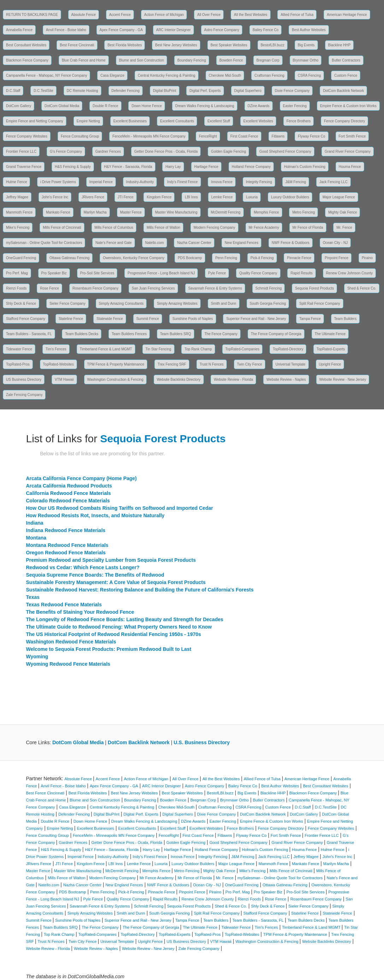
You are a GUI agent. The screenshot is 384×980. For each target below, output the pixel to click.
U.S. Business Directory (202, 742)
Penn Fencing (226, 258)
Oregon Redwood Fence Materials (66, 553)
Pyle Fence (217, 273)
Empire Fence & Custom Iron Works (348, 106)
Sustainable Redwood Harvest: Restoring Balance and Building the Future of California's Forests (140, 590)
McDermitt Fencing (226, 212)
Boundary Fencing (192, 60)
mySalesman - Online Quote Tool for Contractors (44, 243)
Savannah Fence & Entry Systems (215, 288)
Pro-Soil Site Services (97, 273)
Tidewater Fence (19, 349)
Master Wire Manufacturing (176, 212)
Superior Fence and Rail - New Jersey (256, 319)
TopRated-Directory (288, 349)
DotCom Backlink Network (343, 91)
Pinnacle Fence (299, 258)
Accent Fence (120, 15)
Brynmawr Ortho (306, 60)
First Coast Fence (244, 136)
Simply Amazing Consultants (121, 304)
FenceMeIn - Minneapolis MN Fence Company (149, 136)
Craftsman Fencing (269, 75)
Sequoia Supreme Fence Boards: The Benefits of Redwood (95, 575)
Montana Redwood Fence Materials (67, 545)
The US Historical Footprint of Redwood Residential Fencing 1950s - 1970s (114, 634)
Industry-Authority (140, 182)
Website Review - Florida (233, 380)
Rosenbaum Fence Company (95, 288)
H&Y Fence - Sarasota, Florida (128, 167)
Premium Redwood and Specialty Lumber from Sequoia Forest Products (111, 560)
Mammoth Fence (19, 212)
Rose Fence (49, 288)
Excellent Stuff (219, 121)
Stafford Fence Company (26, 319)
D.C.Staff (13, 91)
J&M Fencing (296, 182)
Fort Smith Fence (352, 136)
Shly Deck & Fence (21, 304)
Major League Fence (339, 197)
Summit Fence (148, 319)
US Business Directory (24, 380)
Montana (36, 538)
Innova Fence (222, 182)
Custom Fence (346, 75)
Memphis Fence (266, 212)
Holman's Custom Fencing (305, 167)
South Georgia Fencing (268, 304)
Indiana (35, 523)
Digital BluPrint (165, 91)
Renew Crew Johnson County (349, 273)
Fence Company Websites (27, 136)
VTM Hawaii (64, 380)
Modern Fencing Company (214, 227)
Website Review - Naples (286, 380)
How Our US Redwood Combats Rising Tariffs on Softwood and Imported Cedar (120, 508)
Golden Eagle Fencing (228, 151)
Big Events (306, 45)
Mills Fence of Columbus (114, 227)
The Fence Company (221, 334)
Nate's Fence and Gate (114, 243)
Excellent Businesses (130, 121)
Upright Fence (330, 364)
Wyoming (37, 657)
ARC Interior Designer (173, 30)
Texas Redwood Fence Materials (64, 605)
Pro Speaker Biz (54, 273)
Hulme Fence (16, 182)
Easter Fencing (295, 106)
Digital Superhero (248, 91)
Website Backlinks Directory (179, 380)
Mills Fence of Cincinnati (62, 227)
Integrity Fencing (259, 182)
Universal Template (291, 364)
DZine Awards (259, 106)
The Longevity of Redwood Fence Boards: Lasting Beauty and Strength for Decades (125, 619)
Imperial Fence (101, 182)
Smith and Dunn (224, 304)
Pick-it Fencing (262, 258)
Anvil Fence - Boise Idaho (66, 30)
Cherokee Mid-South (225, 75)
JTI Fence (125, 197)
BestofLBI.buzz (273, 45)
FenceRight (208, 136)
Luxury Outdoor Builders (290, 197)
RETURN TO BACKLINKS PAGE (32, 15)
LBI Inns (191, 197)
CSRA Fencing (309, 75)
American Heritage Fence (347, 15)
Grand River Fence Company (348, 151)
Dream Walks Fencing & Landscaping (205, 106)
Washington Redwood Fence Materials (71, 642)
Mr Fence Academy (264, 227)
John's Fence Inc (55, 197)
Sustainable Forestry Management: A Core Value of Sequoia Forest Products (116, 582)
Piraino (367, 258)
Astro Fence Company (222, 30)
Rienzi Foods (16, 288)
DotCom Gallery (19, 106)
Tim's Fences (56, 349)
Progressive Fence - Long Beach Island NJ (161, 273)
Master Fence (131, 212)
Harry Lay (173, 167)
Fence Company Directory (344, 121)
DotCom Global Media (62, 106)
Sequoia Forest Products (314, 288)
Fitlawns (278, 136)
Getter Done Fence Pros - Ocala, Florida (166, 151)
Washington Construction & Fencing (115, 380)
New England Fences (241, 243)
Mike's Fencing (18, 227)
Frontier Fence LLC (21, 151)
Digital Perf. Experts (205, 91)
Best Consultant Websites (26, 45)
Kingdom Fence (159, 197)
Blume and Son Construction (141, 60)
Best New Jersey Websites (176, 45)
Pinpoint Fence (336, 258)
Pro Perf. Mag (17, 273)
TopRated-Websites (58, 364)
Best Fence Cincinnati (77, 45)
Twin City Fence (250, 364)
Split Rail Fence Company (320, 304)
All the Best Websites (250, 15)
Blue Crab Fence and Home (84, 60)
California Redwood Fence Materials (69, 493)
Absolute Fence (84, 15)
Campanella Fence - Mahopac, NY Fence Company (46, 75)
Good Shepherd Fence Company (285, 151)
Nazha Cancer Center (194, 243)
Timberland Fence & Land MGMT (106, 349)
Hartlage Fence (206, 167)
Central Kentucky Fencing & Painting (167, 75)
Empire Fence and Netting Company (35, 121)
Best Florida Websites (125, 45)
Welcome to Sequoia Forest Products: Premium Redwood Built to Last (109, 649)
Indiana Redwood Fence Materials (66, 530)
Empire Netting (88, 121)
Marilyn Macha (95, 212)
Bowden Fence (231, 60)
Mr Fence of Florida (308, 227)
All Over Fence (209, 15)
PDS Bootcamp (190, 258)
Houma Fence (350, 167)
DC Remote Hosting (82, 91)
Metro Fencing (303, 212)
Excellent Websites (258, 121)
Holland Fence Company (251, 167)
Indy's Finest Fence (182, 182)
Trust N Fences (212, 364)
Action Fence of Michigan (164, 15)
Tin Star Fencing (158, 349)
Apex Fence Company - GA (121, 30)
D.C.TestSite (43, 91)
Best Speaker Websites (229, 45)
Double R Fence (105, 106)
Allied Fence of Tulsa (297, 15)
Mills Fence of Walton (163, 227)
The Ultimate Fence (330, 334)
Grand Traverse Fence (24, 167)
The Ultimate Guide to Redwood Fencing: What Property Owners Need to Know (119, 627)
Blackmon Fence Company (27, 60)
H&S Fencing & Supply (73, 167)
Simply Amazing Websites (177, 304)
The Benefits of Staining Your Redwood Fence (80, 612)
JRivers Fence (93, 197)
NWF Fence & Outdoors (291, 243)
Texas (33, 597)
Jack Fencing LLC (333, 182)
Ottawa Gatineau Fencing (69, 258)
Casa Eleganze (112, 75)
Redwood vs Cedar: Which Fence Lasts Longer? (83, 567)
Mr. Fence (344, 227)
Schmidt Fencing (268, 288)
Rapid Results (301, 273)
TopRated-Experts (331, 349)
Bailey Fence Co (265, 30)
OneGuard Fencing (21, 258)
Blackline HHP (339, 45)
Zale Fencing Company (24, 395)
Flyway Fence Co (311, 136)
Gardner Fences (108, 151)
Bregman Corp (268, 60)
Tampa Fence (310, 319)
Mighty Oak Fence (342, 212)
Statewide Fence (110, 319)
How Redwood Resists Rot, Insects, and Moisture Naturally (95, 515)
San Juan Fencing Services (153, 288)
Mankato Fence (58, 212)
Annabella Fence (19, 30)
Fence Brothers (299, 121)
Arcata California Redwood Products (69, 486)
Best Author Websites (309, 30)
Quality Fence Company (258, 273)
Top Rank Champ (198, 349)
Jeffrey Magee (17, 197)
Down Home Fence (147, 106)
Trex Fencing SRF (172, 364)
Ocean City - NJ (335, 243)
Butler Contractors (346, 60)
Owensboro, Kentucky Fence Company (134, 258)
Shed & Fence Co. (362, 288)
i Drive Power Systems (58, 182)
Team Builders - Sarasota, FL (29, 334)
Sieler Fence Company (67, 304)
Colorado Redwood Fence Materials (68, 501)
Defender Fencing (126, 91)
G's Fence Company (66, 151)
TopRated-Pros (18, 364)
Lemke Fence (222, 197)
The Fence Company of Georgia (276, 334)
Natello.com (155, 243)
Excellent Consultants (177, 121)
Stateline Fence (71, 319)
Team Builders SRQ (176, 334)
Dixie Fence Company (292, 91)
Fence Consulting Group (80, 136)
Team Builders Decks (82, 334)
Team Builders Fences (129, 334)
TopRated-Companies (243, 349)
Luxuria (252, 197)
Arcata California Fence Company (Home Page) (82, 478)
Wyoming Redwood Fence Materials (68, 664)
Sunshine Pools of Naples (193, 319)
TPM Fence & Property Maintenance (116, 364)
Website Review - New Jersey (343, 380)
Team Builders (345, 319)
